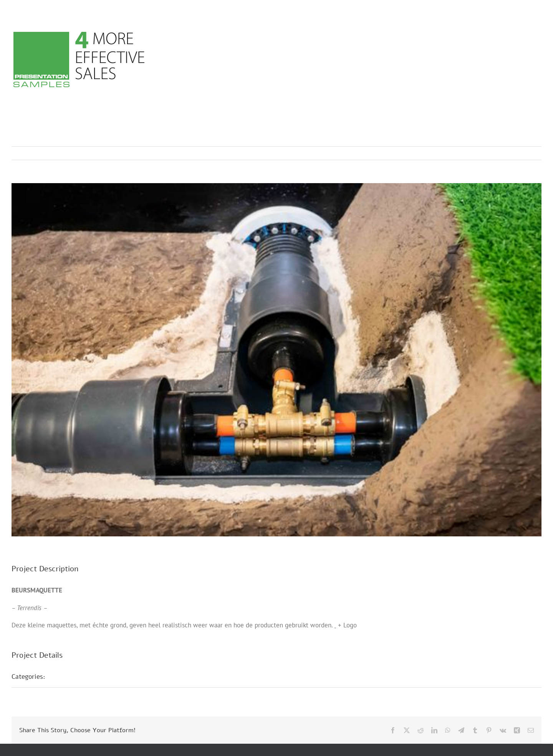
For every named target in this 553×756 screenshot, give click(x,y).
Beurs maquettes (79, 677)
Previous (502, 153)
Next (528, 153)
